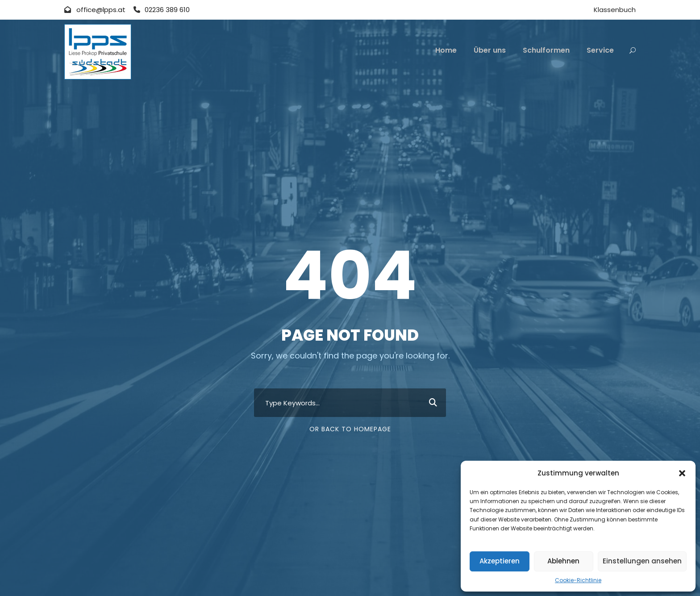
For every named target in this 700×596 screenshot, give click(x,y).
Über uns (490, 50)
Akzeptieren (500, 561)
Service (600, 50)
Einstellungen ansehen (642, 561)
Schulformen (546, 50)
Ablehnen (563, 561)
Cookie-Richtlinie (578, 580)
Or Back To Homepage (350, 429)
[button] (682, 473)
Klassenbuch (615, 10)
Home (446, 50)
